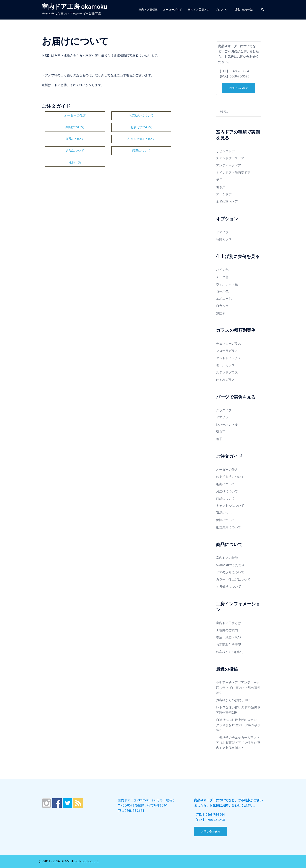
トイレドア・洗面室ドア (233, 173)
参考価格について (229, 587)
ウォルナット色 (227, 284)
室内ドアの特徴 (227, 558)
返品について (68, 137)
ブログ (219, 10)
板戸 (219, 180)
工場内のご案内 (227, 630)
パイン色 (222, 270)
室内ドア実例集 (148, 10)
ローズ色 (222, 291)
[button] (263, 10)
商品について (121, 126)
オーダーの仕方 (68, 115)
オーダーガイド (173, 10)
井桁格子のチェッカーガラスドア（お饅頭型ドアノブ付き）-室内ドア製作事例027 (238, 743)
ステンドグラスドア (230, 158)
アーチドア (224, 194)
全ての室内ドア (227, 201)
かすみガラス (225, 380)
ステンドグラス (227, 372)
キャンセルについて (175, 126)
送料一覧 (175, 137)
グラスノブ (224, 410)
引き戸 (221, 187)
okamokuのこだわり (230, 565)
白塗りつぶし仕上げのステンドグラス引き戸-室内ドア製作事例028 (238, 725)
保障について (121, 137)
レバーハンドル (227, 425)
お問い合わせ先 (243, 10)
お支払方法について (230, 477)
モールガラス (225, 365)
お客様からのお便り (230, 652)
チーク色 (222, 277)
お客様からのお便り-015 (233, 700)
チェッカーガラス (229, 344)
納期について (175, 115)
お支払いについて (121, 115)
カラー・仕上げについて (233, 579)
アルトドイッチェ (229, 358)
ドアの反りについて (230, 572)
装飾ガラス (224, 239)
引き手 (221, 432)
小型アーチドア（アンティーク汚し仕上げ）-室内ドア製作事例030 (238, 688)
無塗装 (221, 313)
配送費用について (229, 527)
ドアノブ (222, 232)
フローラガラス (227, 351)
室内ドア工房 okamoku (74, 7)
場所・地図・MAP (229, 637)
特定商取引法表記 (229, 645)
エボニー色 (224, 299)
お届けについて (68, 126)
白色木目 (222, 306)
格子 (219, 439)
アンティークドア (229, 165)
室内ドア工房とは (199, 10)
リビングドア (225, 151)
